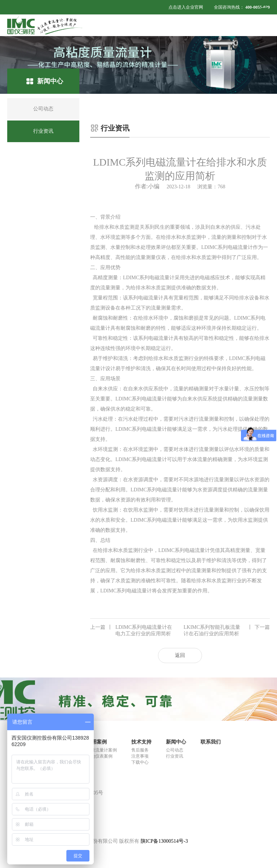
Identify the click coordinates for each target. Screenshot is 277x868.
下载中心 (140, 762)
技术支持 (141, 742)
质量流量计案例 (102, 750)
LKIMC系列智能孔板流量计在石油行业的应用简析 (227, 630)
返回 (180, 655)
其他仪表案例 (100, 756)
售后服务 (140, 750)
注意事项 (140, 756)
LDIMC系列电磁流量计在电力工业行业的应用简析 (131, 630)
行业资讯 (175, 756)
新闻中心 (176, 742)
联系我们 (211, 742)
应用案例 (97, 742)
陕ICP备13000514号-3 (164, 841)
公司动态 (175, 750)
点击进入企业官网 (186, 7)
